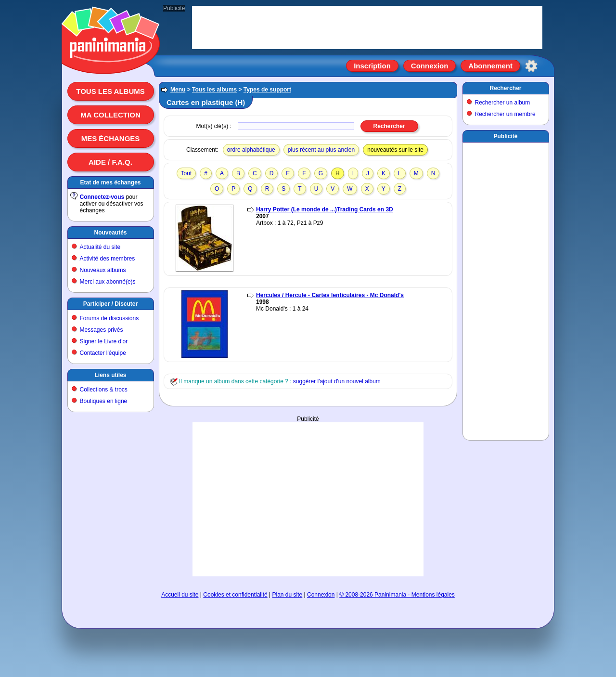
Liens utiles (110, 375)
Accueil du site (180, 595)
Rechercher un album (503, 103)
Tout (186, 173)
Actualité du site (100, 247)
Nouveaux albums (103, 270)
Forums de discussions (109, 318)
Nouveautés (110, 233)
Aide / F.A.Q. (110, 162)
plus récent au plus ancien (321, 150)
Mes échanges (111, 138)
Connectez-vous (102, 197)
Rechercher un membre (505, 114)
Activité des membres (108, 259)
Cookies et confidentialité (235, 595)
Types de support (267, 90)
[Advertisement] (308, 499)
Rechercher (505, 88)
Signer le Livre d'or (104, 341)
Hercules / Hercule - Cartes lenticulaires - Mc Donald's (330, 295)
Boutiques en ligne (104, 401)
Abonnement (490, 66)
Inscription (372, 66)
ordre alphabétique (251, 150)
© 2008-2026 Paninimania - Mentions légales (397, 595)
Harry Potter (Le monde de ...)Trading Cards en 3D (325, 209)
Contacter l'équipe (103, 353)
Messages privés (102, 330)
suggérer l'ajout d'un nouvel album (337, 381)
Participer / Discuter (110, 304)
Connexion (430, 66)
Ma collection (110, 115)
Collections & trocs (104, 390)
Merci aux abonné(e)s (108, 282)
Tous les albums (110, 91)
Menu (178, 90)
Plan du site (288, 595)
